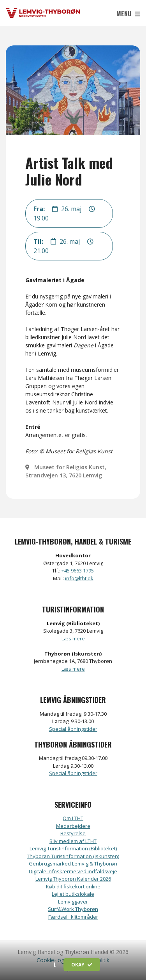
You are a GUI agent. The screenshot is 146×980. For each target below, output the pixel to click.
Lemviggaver (73, 902)
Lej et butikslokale (73, 894)
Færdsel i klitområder (73, 917)
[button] (55, 965)
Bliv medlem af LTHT (73, 841)
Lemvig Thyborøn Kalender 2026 (73, 879)
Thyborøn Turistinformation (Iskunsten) (73, 856)
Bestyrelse (73, 833)
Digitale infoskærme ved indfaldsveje (73, 871)
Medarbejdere (73, 826)
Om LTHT (73, 818)
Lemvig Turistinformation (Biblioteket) (73, 848)
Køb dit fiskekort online (73, 886)
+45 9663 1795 (78, 571)
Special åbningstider (73, 729)
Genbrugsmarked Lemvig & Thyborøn (73, 864)
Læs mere (73, 638)
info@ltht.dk (79, 578)
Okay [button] (82, 965)
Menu (128, 14)
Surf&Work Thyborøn (73, 909)
